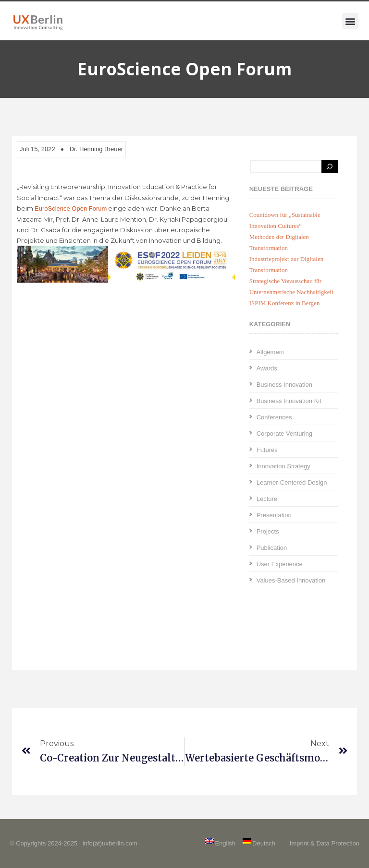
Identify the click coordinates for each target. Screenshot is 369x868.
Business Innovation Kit (289, 401)
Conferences (274, 417)
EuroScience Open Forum (71, 208)
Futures (267, 450)
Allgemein (270, 352)
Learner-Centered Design (292, 482)
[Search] (330, 166)
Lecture (267, 499)
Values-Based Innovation (291, 580)
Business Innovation (284, 385)
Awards (267, 368)
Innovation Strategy (283, 466)
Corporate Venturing (284, 434)
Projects (268, 531)
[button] (350, 21)
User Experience (280, 564)
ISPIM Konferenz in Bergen (285, 303)
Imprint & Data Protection (325, 843)
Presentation (274, 515)
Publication (272, 548)
